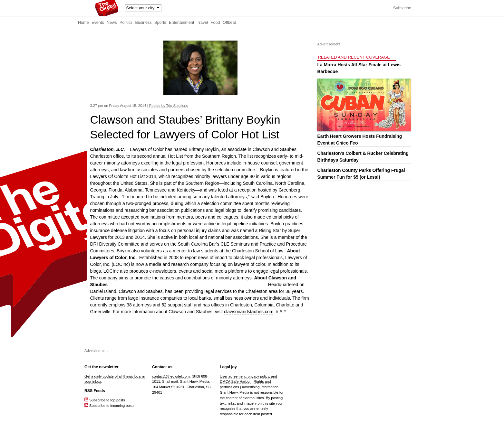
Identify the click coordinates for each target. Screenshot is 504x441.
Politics (126, 23)
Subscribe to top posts (105, 400)
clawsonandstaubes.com (249, 312)
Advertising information (260, 387)
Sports (160, 23)
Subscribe (402, 8)
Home (83, 23)
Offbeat (229, 23)
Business (144, 23)
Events (98, 23)
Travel (203, 23)
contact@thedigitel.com (171, 376)
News (112, 23)
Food (215, 23)
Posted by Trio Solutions (169, 106)
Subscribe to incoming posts (109, 406)
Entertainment (181, 23)
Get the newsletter (102, 367)
